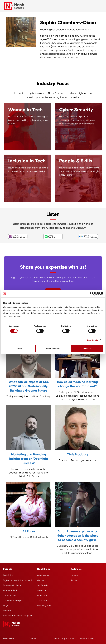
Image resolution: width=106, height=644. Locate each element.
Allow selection (53, 348)
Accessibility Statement (65, 638)
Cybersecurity (9, 595)
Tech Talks (8, 575)
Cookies (32, 638)
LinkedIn (75, 575)
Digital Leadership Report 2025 (17, 580)
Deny (19, 348)
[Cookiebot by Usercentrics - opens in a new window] (92, 294)
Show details (92, 340)
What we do (43, 575)
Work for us (42, 595)
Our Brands (42, 585)
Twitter (74, 580)
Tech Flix (7, 610)
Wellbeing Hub (44, 605)
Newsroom (42, 590)
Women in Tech (10, 590)
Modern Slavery (87, 638)
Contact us (42, 600)
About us (41, 580)
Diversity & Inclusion (12, 585)
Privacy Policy (9, 638)
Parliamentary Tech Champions (18, 615)
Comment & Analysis (13, 600)
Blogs (6, 605)
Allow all (87, 348)
